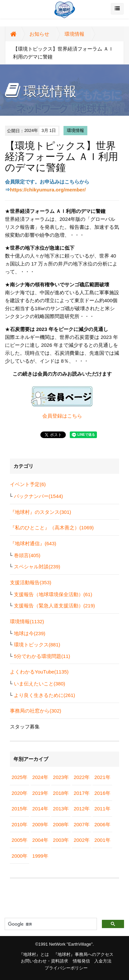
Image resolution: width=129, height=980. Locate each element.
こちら (75, 416)
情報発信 (81, 961)
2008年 (61, 824)
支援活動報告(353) (31, 582)
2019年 (40, 793)
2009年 (40, 824)
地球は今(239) (30, 633)
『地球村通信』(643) (33, 543)
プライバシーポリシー (66, 968)
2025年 (20, 777)
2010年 (20, 824)
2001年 (102, 840)
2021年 (102, 777)
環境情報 (74, 34)
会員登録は (55, 416)
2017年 (82, 793)
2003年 (61, 840)
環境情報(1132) (27, 621)
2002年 (82, 840)
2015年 (20, 809)
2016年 (102, 793)
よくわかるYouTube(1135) (39, 672)
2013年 (61, 809)
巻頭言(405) (27, 555)
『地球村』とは (34, 954)
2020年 (20, 793)
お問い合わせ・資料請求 (44, 961)
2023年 (61, 777)
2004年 (40, 840)
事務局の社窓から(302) (36, 711)
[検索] (50, 924)
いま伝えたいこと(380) (40, 684)
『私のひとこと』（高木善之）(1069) (52, 528)
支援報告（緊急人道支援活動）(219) (54, 606)
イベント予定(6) (28, 484)
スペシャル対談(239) (37, 567)
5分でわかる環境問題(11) (42, 656)
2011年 (102, 809)
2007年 (82, 824)
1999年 (40, 856)
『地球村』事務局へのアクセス (83, 954)
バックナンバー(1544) (38, 496)
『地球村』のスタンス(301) (41, 512)
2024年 (40, 777)
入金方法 (103, 961)
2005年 (20, 840)
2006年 (102, 824)
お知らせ (39, 34)
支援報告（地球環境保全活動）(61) (53, 594)
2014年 (40, 809)
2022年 (82, 777)
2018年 (61, 793)
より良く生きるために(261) (44, 695)
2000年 (20, 856)
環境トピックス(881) (37, 645)
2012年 (82, 809)
